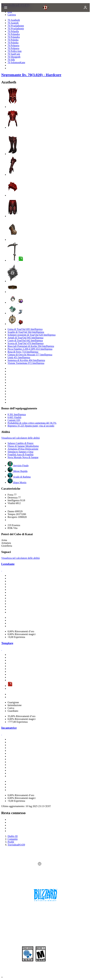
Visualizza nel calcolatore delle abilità (20, 438)
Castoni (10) (14, 420)
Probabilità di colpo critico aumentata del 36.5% (32, 423)
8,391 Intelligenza (17, 414)
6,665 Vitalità (14, 417)
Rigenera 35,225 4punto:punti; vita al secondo (31, 426)
